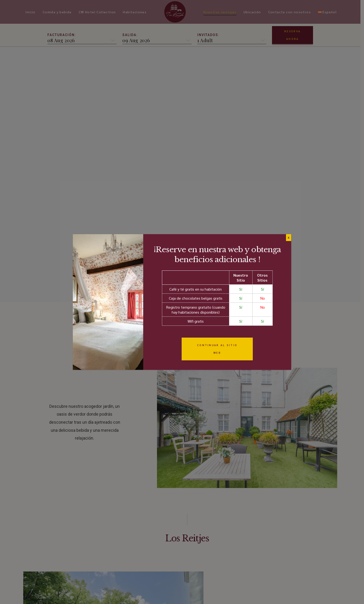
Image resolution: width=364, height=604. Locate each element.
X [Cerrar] (289, 237)
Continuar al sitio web (217, 349)
